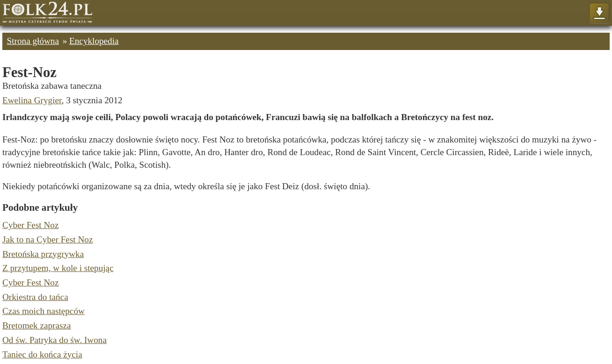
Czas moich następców (44, 311)
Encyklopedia (94, 41)
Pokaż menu (599, 13)
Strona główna (33, 41)
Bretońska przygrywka (43, 254)
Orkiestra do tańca (35, 297)
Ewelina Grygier (32, 100)
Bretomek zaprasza (37, 325)
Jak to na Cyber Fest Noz (47, 239)
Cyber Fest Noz (30, 225)
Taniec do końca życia (42, 354)
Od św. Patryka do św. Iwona (55, 340)
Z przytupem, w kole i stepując (58, 268)
